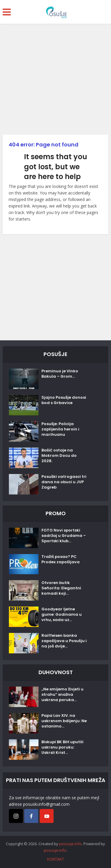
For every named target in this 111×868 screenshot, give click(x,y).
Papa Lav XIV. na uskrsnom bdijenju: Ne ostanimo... (64, 721)
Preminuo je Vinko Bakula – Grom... (60, 374)
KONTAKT (55, 859)
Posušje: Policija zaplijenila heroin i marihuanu (60, 429)
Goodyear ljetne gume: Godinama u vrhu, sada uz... (62, 615)
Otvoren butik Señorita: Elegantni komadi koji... (61, 588)
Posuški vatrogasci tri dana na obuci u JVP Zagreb (64, 482)
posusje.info (70, 844)
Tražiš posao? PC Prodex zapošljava (61, 559)
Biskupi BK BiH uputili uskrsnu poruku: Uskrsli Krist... (62, 747)
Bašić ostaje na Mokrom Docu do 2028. (59, 456)
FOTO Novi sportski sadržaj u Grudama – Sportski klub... (64, 536)
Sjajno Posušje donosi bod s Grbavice (64, 400)
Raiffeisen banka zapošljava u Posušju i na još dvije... (64, 641)
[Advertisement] (55, 81)
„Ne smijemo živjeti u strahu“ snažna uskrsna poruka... (62, 695)
